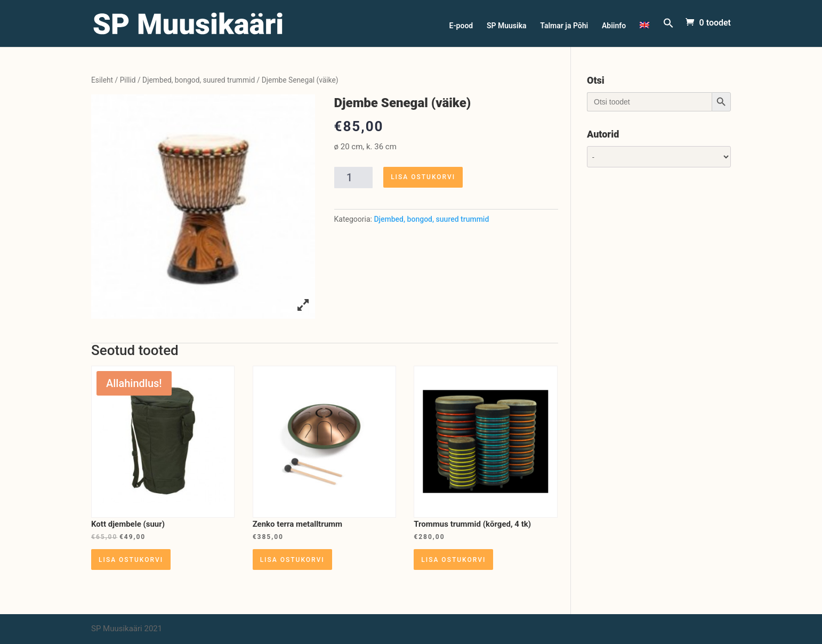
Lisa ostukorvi (423, 177)
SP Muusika (507, 26)
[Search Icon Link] (668, 32)
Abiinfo (614, 26)
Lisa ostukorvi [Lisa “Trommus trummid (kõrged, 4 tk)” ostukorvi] (453, 560)
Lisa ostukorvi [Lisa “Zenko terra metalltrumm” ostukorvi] (292, 560)
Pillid (128, 80)
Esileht (102, 80)
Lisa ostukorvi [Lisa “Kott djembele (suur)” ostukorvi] (131, 560)
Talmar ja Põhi (564, 26)
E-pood (461, 26)
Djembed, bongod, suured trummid (199, 80)
